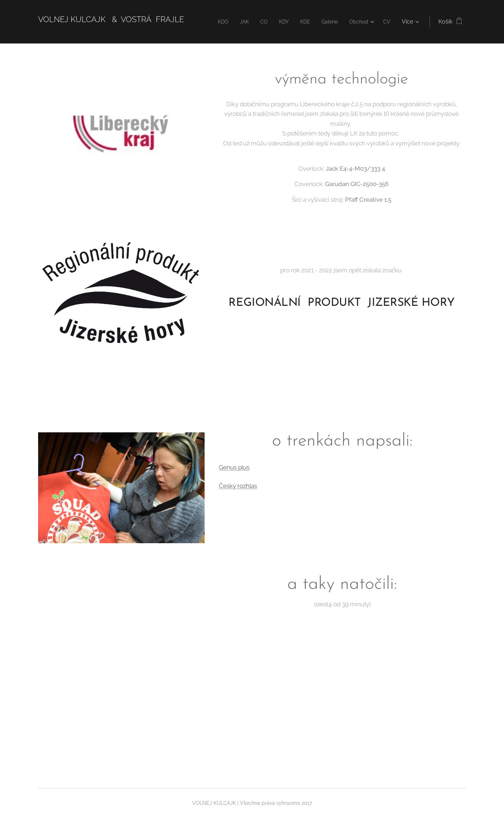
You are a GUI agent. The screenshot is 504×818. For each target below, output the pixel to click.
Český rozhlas (238, 485)
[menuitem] (215, 22)
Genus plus (234, 467)
